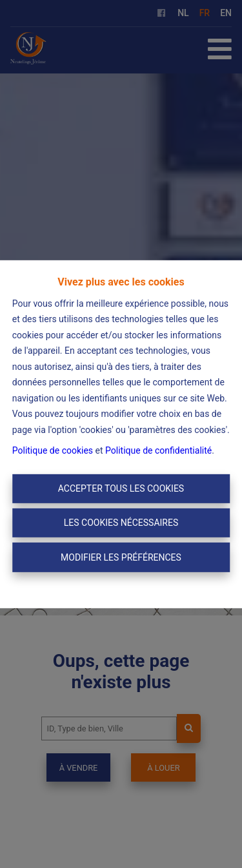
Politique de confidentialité (158, 450)
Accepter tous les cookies (121, 488)
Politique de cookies (53, 450)
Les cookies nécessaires (121, 523)
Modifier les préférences (121, 557)
